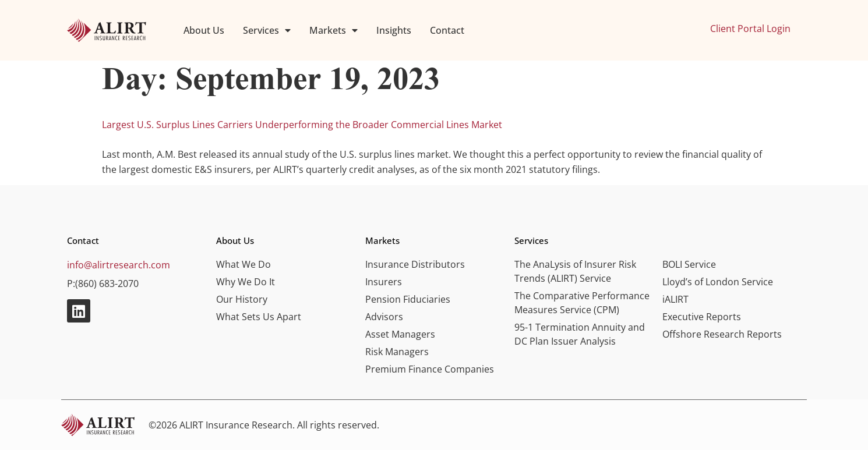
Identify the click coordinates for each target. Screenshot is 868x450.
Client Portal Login (750, 29)
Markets (334, 30)
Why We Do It (246, 282)
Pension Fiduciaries (408, 299)
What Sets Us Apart (259, 317)
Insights (394, 30)
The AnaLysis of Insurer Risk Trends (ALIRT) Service (575, 271)
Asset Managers (400, 334)
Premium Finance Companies (430, 369)
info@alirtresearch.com (119, 265)
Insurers (384, 282)
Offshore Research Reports (722, 334)
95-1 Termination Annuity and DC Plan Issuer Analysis (580, 334)
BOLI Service (689, 264)
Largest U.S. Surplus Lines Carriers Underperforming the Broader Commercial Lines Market (302, 125)
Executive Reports (702, 317)
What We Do (244, 264)
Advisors (384, 317)
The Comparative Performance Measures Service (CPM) (582, 303)
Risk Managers (397, 352)
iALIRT (675, 299)
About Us (204, 30)
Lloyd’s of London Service (718, 282)
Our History (242, 299)
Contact (447, 30)
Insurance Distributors (415, 264)
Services (267, 30)
